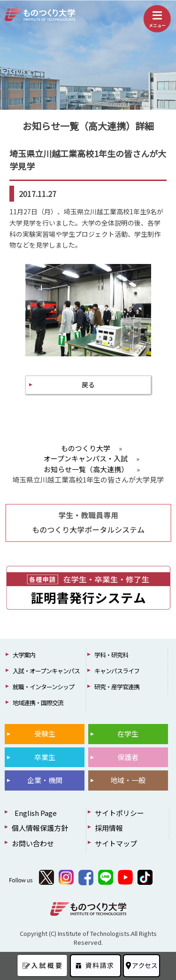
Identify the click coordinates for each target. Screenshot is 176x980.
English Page (34, 813)
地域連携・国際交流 (38, 703)
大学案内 (24, 655)
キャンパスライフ (117, 671)
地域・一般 (128, 780)
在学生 (128, 734)
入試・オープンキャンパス (46, 671)
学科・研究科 (111, 655)
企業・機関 (45, 780)
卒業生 (45, 757)
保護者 (128, 757)
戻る (88, 384)
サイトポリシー (119, 813)
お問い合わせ (33, 843)
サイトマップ (116, 843)
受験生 (45, 734)
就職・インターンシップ (43, 687)
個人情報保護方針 (40, 828)
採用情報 (109, 828)
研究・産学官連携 (117, 687)
